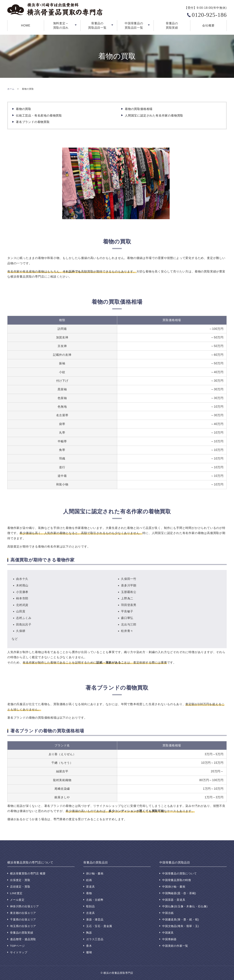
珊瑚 (89, 952)
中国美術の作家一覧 (175, 946)
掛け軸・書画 (95, 873)
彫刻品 (90, 906)
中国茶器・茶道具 (174, 900)
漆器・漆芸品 (95, 919)
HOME (26, 25)
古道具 (90, 913)
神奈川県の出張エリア (24, 906)
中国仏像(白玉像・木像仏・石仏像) (185, 906)
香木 (89, 946)
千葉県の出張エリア (23, 919)
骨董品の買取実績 (172, 25)
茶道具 (90, 887)
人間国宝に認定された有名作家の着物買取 (154, 116)
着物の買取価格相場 (139, 109)
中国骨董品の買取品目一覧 (134, 25)
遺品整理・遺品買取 (23, 939)
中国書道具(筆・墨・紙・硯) (181, 919)
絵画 (89, 880)
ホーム (11, 89)
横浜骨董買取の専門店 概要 (28, 873)
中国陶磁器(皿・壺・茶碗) (179, 893)
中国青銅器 (169, 939)
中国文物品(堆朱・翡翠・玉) (181, 926)
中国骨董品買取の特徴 (177, 880)
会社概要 (208, 25)
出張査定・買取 (20, 880)
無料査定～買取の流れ (61, 25)
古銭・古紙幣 (95, 900)
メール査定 (17, 900)
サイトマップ (19, 952)
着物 (89, 893)
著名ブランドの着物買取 (33, 122)
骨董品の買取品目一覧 (97, 25)
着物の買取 (24, 109)
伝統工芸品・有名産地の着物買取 (39, 116)
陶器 (89, 933)
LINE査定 (16, 893)
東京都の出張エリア (23, 913)
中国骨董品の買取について (180, 873)
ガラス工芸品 (95, 939)
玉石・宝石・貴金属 (99, 926)
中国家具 (168, 933)
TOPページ (17, 946)
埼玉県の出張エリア (23, 926)
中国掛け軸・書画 (174, 887)
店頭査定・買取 (20, 887)
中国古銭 (168, 913)
